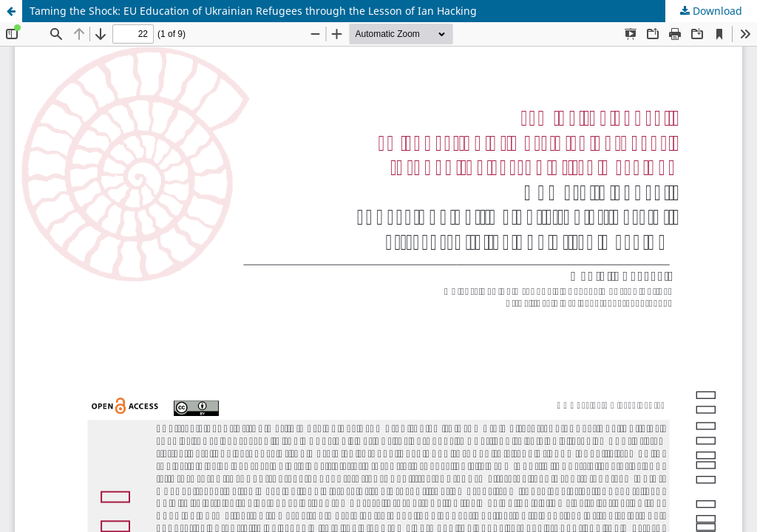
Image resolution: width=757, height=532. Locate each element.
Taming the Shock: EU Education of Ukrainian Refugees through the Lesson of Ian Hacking (253, 11)
